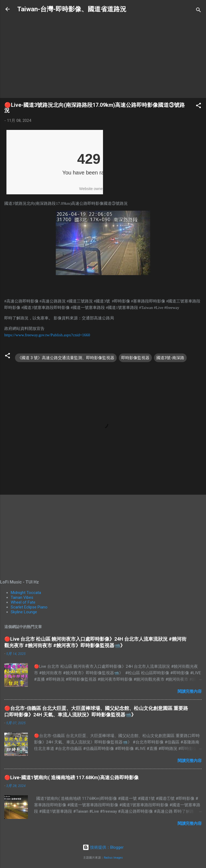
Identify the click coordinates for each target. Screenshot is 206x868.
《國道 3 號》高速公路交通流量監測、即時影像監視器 (66, 358)
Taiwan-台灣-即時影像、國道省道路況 (72, 9)
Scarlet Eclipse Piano (29, 607)
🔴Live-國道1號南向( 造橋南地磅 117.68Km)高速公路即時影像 (71, 777)
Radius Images (113, 858)
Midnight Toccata (26, 593)
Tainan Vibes (22, 597)
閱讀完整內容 (190, 691)
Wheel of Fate (23, 602)
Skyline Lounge (24, 612)
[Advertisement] (103, 56)
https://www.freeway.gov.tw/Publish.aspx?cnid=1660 (47, 335)
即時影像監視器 (135, 358)
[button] (198, 106)
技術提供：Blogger (103, 847)
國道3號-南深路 (170, 358)
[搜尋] (198, 11)
